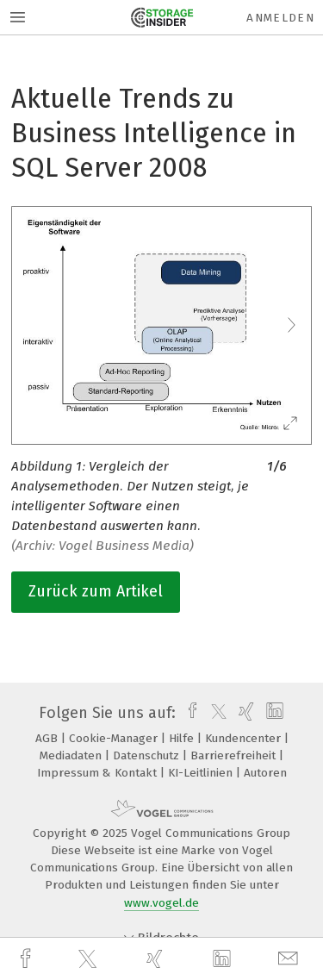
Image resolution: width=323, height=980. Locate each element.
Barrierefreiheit (235, 755)
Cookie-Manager (115, 738)
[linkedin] (224, 959)
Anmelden (280, 18)
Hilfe (183, 738)
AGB (48, 738)
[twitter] (90, 959)
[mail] (290, 959)
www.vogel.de (161, 903)
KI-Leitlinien (202, 773)
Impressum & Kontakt (99, 773)
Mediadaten (72, 755)
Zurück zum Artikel (96, 591)
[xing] (157, 959)
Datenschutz (148, 755)
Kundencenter (245, 738)
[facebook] (28, 959)
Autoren (265, 773)
